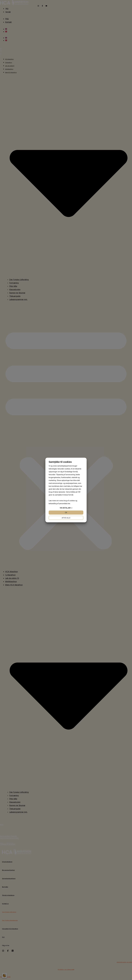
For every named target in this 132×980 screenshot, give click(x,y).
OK (66, 513)
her (69, 504)
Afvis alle (66, 518)
